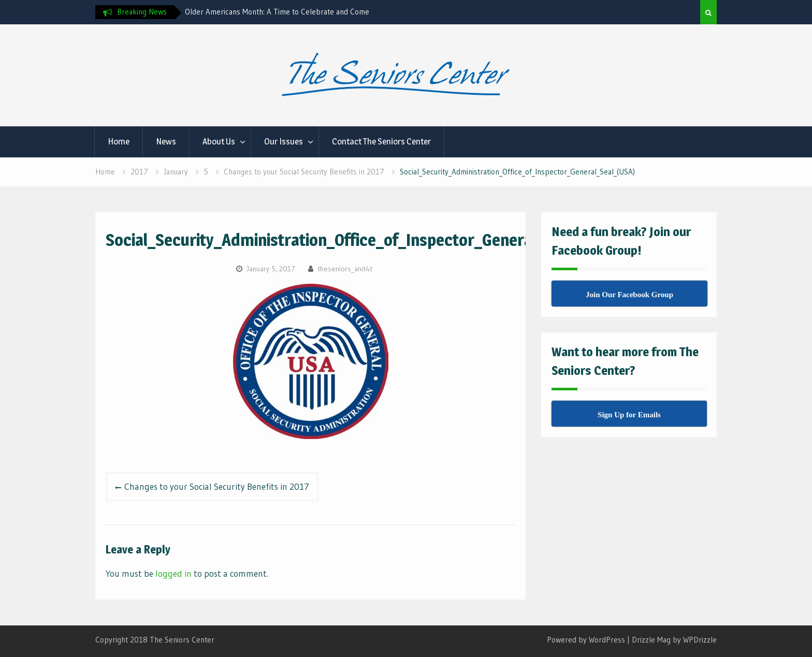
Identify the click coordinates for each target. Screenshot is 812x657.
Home (119, 141)
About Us (219, 141)
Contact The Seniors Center (381, 141)
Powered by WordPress (586, 640)
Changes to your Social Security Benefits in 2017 (217, 486)
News (166, 141)
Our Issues (284, 141)
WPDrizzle (700, 640)
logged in (173, 573)
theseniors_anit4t (345, 269)
